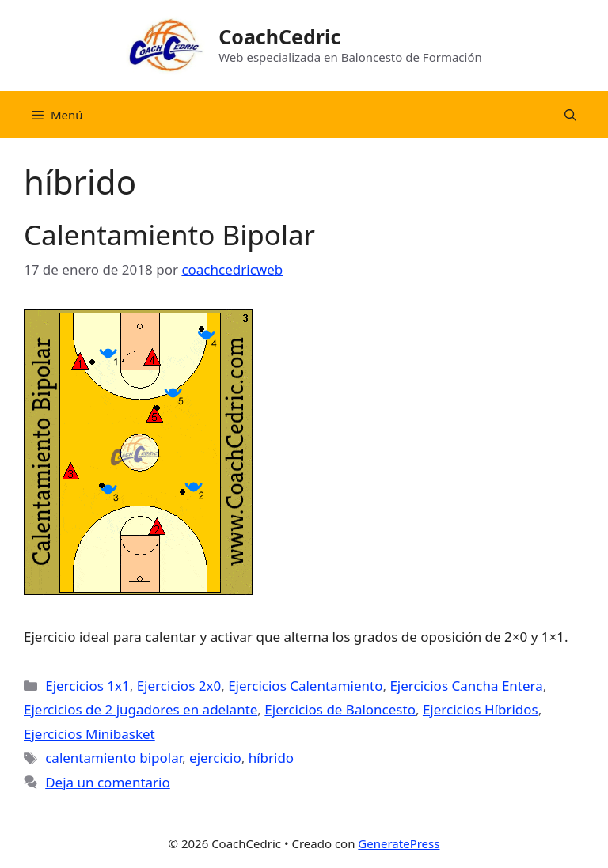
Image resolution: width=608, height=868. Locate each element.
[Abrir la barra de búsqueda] (570, 115)
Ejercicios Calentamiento (305, 686)
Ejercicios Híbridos (481, 709)
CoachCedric (279, 36)
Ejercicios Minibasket (89, 734)
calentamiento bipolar (114, 758)
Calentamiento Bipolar (169, 235)
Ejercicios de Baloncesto (340, 709)
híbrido (272, 758)
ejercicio (215, 758)
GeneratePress (399, 843)
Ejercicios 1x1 (87, 686)
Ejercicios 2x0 (179, 686)
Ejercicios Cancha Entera (466, 686)
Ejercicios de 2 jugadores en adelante (141, 709)
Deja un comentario (108, 782)
